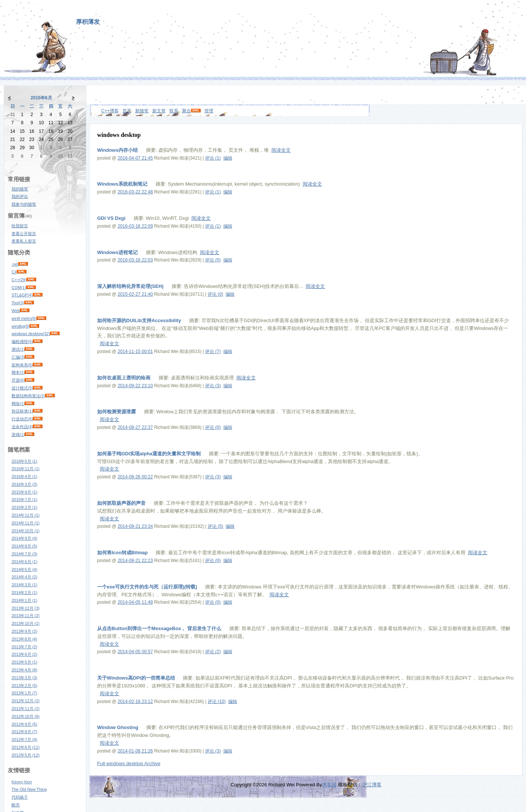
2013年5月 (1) (24, 662)
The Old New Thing (29, 789)
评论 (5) (216, 526)
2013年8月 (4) (24, 639)
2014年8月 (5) (24, 546)
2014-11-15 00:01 (135, 352)
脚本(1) (18, 372)
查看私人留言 (24, 241)
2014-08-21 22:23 (135, 561)
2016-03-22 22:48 (135, 192)
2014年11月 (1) (25, 523)
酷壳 (16, 805)
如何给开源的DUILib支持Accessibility (139, 320)
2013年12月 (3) (25, 608)
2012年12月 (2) (25, 701)
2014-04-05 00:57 (135, 652)
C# (14, 272)
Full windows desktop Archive (129, 763)
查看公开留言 (24, 234)
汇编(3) (18, 357)
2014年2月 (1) (24, 593)
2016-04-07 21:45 (135, 158)
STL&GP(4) (22, 295)
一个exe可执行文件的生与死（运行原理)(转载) (147, 587)
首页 (127, 111)
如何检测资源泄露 (117, 412)
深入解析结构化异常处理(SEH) (130, 286)
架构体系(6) (22, 365)
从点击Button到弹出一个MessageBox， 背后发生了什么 (159, 628)
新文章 (159, 111)
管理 (209, 111)
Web (16, 311)
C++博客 (110, 111)
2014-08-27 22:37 (135, 427)
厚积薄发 (88, 22)
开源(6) (18, 380)
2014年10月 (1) (25, 531)
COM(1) (19, 288)
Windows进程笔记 (117, 252)
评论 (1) (213, 158)
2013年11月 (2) (25, 616)
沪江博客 (372, 785)
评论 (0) (213, 260)
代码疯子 (20, 797)
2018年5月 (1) (24, 461)
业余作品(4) (22, 427)
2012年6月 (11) (25, 747)
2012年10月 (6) (25, 716)
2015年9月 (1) (24, 492)
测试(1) (18, 349)
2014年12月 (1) (25, 515)
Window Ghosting (118, 727)
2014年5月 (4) (24, 569)
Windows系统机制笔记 (122, 184)
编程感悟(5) (22, 341)
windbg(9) (20, 326)
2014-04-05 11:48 (135, 602)
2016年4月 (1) (24, 476)
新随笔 (142, 111)
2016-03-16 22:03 (135, 260)
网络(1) (18, 404)
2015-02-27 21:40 (135, 294)
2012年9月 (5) (24, 724)
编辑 (228, 158)
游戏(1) (18, 434)
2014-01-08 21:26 (135, 751)
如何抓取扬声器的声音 (121, 503)
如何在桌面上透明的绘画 (124, 378)
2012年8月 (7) (24, 732)
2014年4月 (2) (24, 577)
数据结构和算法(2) (28, 396)
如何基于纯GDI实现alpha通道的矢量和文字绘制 (149, 454)
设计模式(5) (22, 388)
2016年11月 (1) (25, 469)
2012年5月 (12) (25, 755)
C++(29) (19, 280)
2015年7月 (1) (24, 500)
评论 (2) (213, 652)
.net (15, 264)
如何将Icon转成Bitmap (122, 553)
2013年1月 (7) (24, 693)
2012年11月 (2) (25, 709)
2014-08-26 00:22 (135, 477)
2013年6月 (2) (24, 654)
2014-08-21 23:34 (135, 526)
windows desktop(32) (31, 334)
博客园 (329, 785)
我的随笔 (20, 189)
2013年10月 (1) (25, 623)
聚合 (187, 111)
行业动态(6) (22, 419)
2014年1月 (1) (24, 600)
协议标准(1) (22, 411)
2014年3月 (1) (24, 585)
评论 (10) (217, 702)
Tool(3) (18, 303)
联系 (174, 111)
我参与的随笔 (24, 204)
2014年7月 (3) (24, 554)
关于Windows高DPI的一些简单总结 (136, 678)
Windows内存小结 (117, 150)
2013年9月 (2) (24, 631)
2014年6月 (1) (24, 562)
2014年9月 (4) (24, 538)
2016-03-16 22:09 (135, 226)
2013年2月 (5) (24, 686)
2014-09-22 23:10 (135, 386)
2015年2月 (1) (24, 507)
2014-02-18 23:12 (135, 702)
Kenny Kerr (22, 782)
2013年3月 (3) (24, 678)
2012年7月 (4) (24, 739)
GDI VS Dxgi (111, 218)
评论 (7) (213, 352)
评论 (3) (213, 386)
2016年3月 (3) (24, 484)
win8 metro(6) (24, 318)
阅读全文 (281, 150)
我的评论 (20, 196)
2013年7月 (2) (24, 647)
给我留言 (20, 226)
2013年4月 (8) (24, 670)
